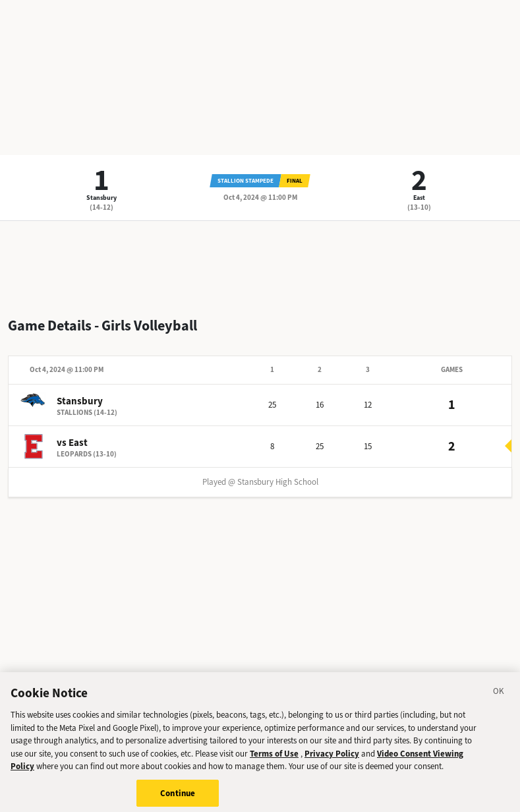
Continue (178, 797)
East (419, 198)
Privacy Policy (332, 757)
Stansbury (101, 198)
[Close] (499, 697)
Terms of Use (274, 757)
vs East (72, 443)
